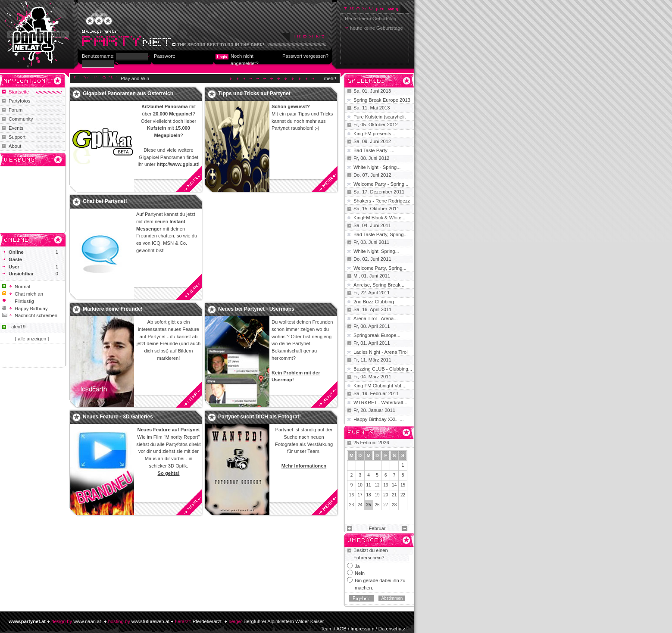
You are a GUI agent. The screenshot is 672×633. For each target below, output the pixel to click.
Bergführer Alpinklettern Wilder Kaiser (284, 621)
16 (352, 495)
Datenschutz (392, 629)
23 (352, 505)
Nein (360, 573)
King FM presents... (374, 134)
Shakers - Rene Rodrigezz (382, 201)
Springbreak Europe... (377, 335)
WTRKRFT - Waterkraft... (380, 402)
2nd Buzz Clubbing (374, 302)
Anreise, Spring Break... (379, 285)
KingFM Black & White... (380, 218)
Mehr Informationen (304, 466)
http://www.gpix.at (178, 164)
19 (377, 495)
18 (369, 495)
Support (17, 137)
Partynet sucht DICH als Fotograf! (259, 417)
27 (386, 505)
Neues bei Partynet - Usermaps (256, 309)
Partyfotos (19, 101)
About (15, 146)
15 (403, 485)
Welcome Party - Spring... (381, 184)
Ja (357, 566)
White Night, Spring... (376, 251)
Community (21, 119)
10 (360, 485)
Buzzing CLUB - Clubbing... (383, 369)
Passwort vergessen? (305, 56)
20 (386, 495)
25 (369, 505)
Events (16, 128)
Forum (16, 110)
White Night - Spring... (377, 167)
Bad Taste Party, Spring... (381, 234)
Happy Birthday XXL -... (379, 419)
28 (394, 505)
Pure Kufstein (369, 117)
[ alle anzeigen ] (32, 339)
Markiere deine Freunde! (113, 309)
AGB (341, 629)
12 (377, 485)
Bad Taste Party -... (374, 150)
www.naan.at (87, 621)
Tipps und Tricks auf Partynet (254, 94)
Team (327, 629)
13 (386, 485)
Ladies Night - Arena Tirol (381, 352)
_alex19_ (18, 327)
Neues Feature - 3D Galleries (118, 417)
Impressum (362, 629)
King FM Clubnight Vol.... (380, 386)
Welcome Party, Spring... (380, 268)
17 (360, 495)
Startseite (19, 92)
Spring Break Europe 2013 (382, 100)
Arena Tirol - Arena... (376, 318)
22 (403, 495)
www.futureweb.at (150, 621)
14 (394, 485)
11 (369, 485)
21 (394, 495)
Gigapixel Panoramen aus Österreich (128, 94)
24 (360, 505)
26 (377, 505)
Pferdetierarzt (207, 621)
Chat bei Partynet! (105, 201)
